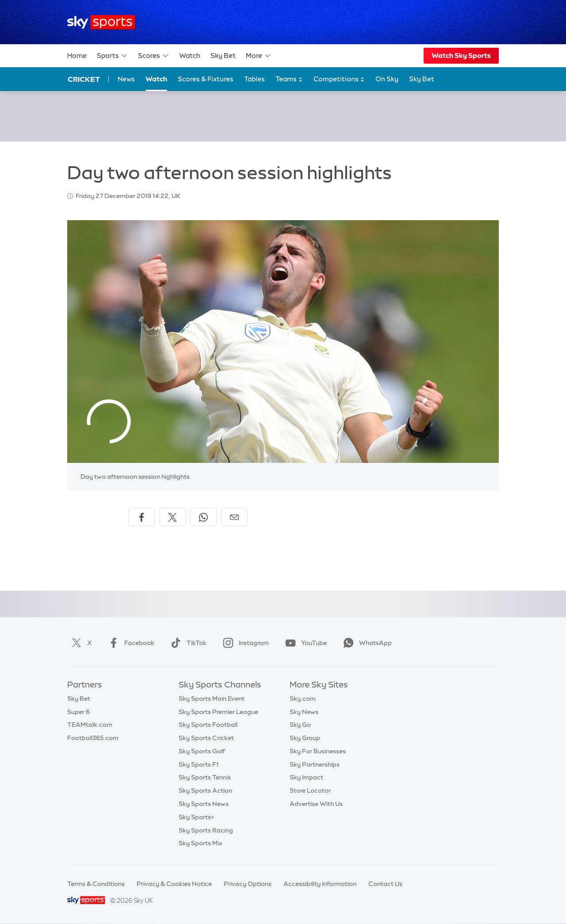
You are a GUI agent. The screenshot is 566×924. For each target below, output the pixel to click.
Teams (289, 79)
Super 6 (78, 712)
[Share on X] (172, 517)
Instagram (244, 643)
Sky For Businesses (318, 751)
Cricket (84, 79)
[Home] (101, 22)
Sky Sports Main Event (212, 699)
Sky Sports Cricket (206, 738)
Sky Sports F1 (199, 764)
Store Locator (310, 790)
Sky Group (305, 738)
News (126, 79)
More (258, 56)
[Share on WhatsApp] (203, 517)
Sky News (304, 712)
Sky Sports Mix (201, 843)
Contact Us (385, 884)
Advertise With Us (316, 804)
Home (77, 55)
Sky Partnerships (315, 764)
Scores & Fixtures (206, 79)
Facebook (130, 643)
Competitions (339, 79)
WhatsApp (366, 643)
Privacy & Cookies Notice (174, 884)
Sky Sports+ (196, 817)
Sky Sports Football (208, 725)
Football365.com (93, 738)
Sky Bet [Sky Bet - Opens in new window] (422, 79)
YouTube (304, 643)
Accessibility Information (320, 884)
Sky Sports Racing (206, 830)
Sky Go (300, 725)
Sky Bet (223, 55)
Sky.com (303, 699)
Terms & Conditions (96, 884)
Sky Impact (306, 777)
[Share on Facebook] (141, 517)
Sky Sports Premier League (218, 712)
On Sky (387, 79)
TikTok (187, 643)
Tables (254, 79)
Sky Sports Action (205, 790)
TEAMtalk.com (90, 725)
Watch (190, 55)
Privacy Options (248, 884)
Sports (112, 56)
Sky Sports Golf (202, 751)
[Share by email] (234, 517)
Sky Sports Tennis (205, 777)
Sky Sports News (204, 804)
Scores (153, 56)
